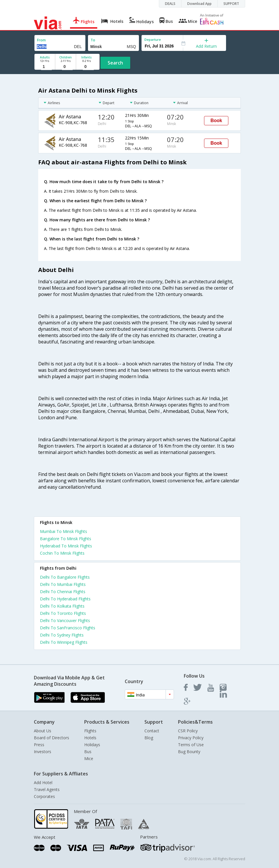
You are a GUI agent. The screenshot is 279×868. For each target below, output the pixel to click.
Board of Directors (52, 738)
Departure (153, 39)
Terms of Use (191, 745)
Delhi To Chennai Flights (63, 592)
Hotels (90, 738)
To (93, 40)
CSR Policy (188, 731)
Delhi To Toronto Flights (63, 613)
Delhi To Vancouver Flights (65, 620)
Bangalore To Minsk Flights (66, 539)
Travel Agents (47, 789)
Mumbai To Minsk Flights (64, 531)
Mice (89, 758)
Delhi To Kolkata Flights (62, 606)
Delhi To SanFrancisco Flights (68, 628)
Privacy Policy (191, 738)
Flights (90, 731)
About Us (43, 731)
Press (39, 745)
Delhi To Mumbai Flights (63, 584)
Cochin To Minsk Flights (62, 553)
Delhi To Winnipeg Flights (64, 642)
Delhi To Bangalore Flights (65, 577)
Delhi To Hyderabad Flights (65, 599)
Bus (88, 752)
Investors (43, 752)
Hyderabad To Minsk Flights (66, 546)
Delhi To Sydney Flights (62, 635)
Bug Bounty (189, 752)
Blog (149, 738)
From (41, 40)
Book (216, 121)
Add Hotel (43, 783)
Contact (152, 731)
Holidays (92, 745)
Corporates (44, 796)
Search (115, 63)
